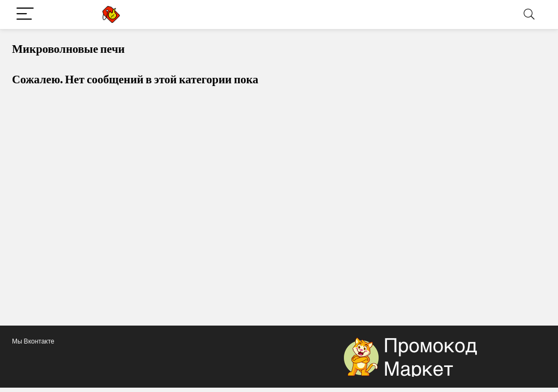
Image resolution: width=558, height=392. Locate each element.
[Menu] (25, 14)
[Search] (529, 14)
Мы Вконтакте (33, 341)
